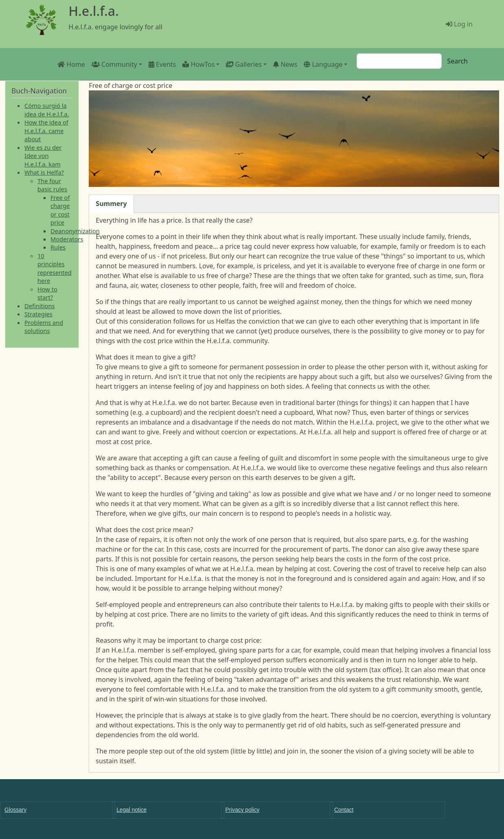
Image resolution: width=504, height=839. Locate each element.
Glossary (15, 810)
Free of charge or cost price (60, 210)
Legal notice (131, 810)
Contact (344, 810)
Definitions (39, 306)
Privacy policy (243, 810)
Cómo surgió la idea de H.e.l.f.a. (47, 110)
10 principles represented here (55, 268)
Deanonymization (75, 231)
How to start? (47, 293)
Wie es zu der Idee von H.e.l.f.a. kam (43, 156)
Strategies (38, 314)
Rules (58, 247)
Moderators (67, 239)
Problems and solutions (44, 326)
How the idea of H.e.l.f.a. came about (46, 130)
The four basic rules (52, 185)
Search (457, 61)
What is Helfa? (44, 172)
